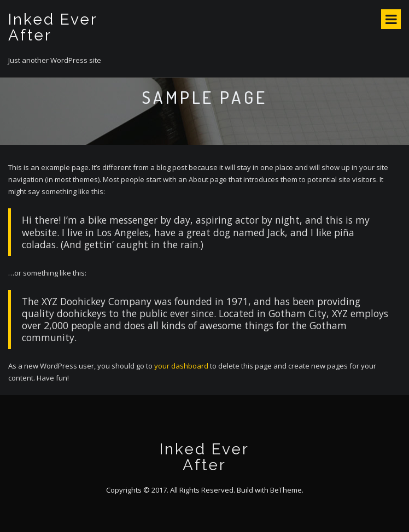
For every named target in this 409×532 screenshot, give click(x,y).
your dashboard (181, 366)
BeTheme (286, 490)
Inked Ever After (53, 27)
